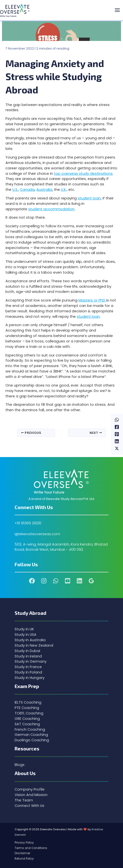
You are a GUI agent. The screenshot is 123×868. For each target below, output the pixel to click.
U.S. (15, 190)
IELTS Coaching (28, 702)
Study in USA (25, 635)
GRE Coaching (27, 719)
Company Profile (30, 789)
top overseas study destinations (83, 174)
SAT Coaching (27, 724)
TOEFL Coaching (29, 713)
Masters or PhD (92, 300)
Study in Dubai (27, 651)
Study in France (28, 667)
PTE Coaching (27, 708)
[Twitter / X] (117, 448)
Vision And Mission (31, 795)
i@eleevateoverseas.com (37, 534)
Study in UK (24, 629)
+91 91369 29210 (28, 523)
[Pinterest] (117, 434)
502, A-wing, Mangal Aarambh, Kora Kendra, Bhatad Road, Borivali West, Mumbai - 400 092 (61, 547)
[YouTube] (68, 581)
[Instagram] (44, 581)
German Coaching (31, 735)
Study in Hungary (30, 678)
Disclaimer (22, 853)
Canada (27, 190)
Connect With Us (29, 806)
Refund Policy (24, 859)
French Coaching (30, 729)
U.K (63, 190)
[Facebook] (117, 427)
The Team (24, 800)
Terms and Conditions (31, 848)
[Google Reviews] (91, 581)
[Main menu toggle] (117, 10)
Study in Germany (31, 661)
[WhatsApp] (117, 420)
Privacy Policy (24, 843)
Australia (44, 190)
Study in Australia (30, 640)
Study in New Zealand (34, 645)
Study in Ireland (28, 656)
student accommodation (51, 209)
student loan (89, 198)
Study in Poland (28, 672)
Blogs (20, 765)
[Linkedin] (117, 441)
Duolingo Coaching (32, 740)
